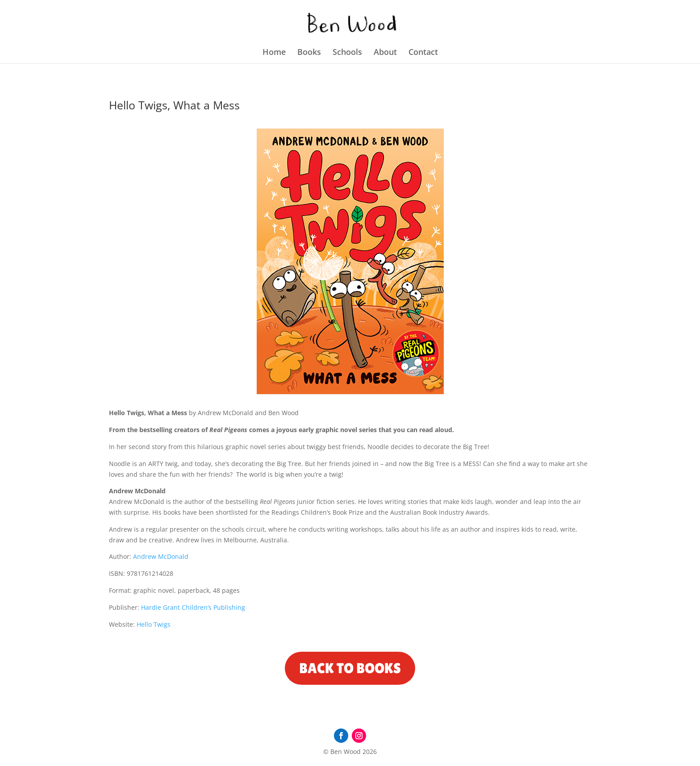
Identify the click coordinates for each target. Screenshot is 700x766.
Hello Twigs (154, 624)
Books (309, 53)
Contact (423, 53)
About (385, 53)
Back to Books (350, 668)
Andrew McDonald (161, 556)
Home (274, 53)
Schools (347, 53)
